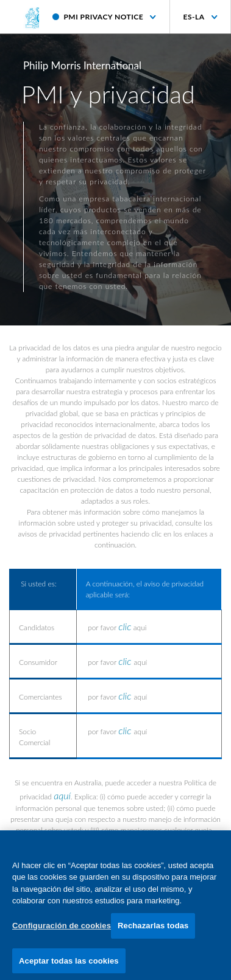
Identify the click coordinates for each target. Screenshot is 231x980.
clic (125, 626)
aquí (62, 795)
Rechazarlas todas (153, 929)
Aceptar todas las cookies (69, 964)
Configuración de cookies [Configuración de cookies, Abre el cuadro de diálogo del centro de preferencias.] (62, 929)
